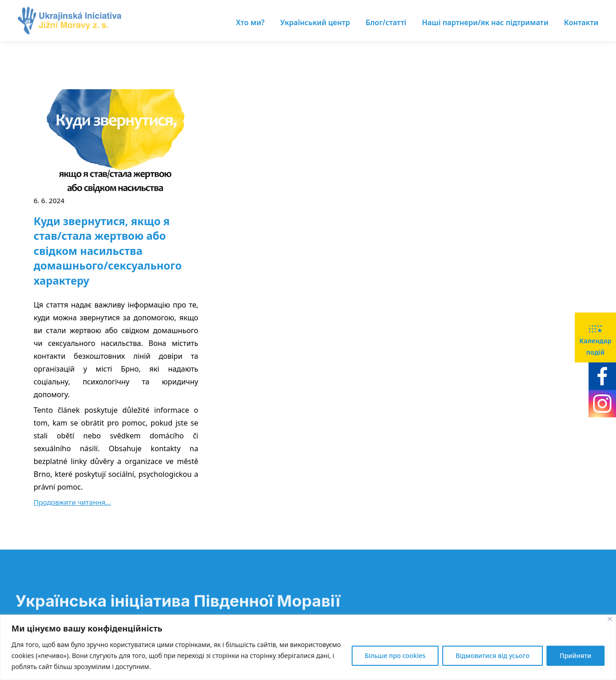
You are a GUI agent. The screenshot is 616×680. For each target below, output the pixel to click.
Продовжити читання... (72, 502)
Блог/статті (386, 22)
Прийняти (576, 656)
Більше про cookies (395, 656)
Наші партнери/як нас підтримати (485, 22)
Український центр (315, 22)
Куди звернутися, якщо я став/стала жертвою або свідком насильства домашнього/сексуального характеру (108, 251)
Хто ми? (250, 22)
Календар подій (595, 337)
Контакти (581, 22)
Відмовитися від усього (492, 656)
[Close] (610, 619)
